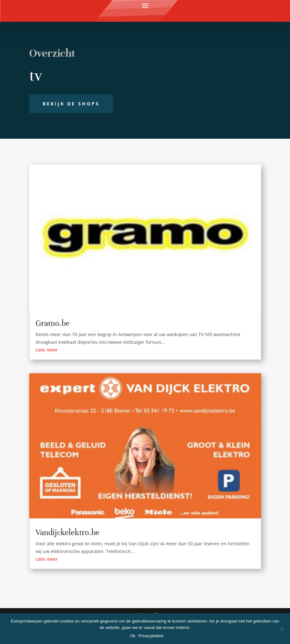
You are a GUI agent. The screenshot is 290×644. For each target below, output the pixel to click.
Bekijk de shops (71, 104)
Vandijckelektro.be (67, 532)
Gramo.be (53, 323)
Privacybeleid (151, 636)
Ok (133, 636)
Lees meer (47, 350)
